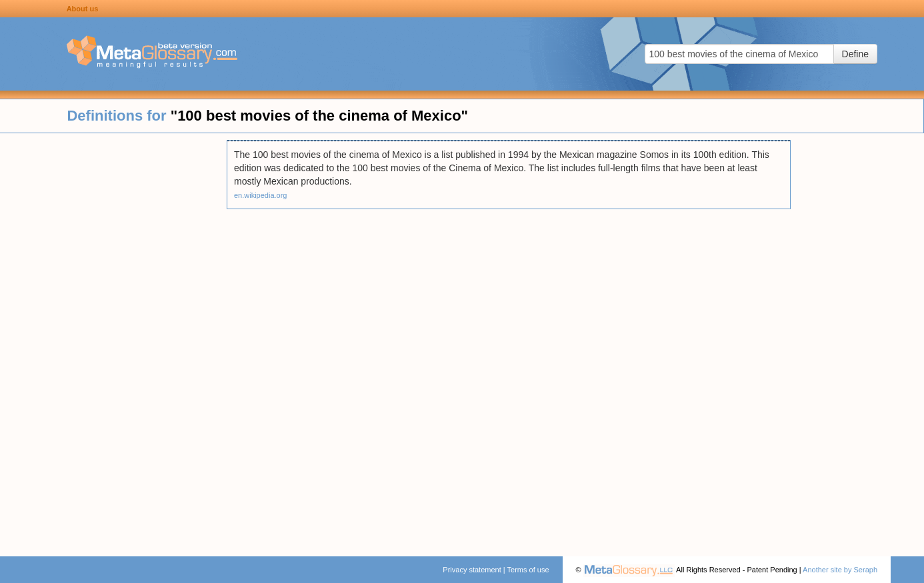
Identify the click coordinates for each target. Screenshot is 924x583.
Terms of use (528, 570)
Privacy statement (472, 570)
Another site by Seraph (840, 570)
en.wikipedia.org (261, 195)
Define (855, 54)
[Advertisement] (113, 340)
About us (83, 9)
